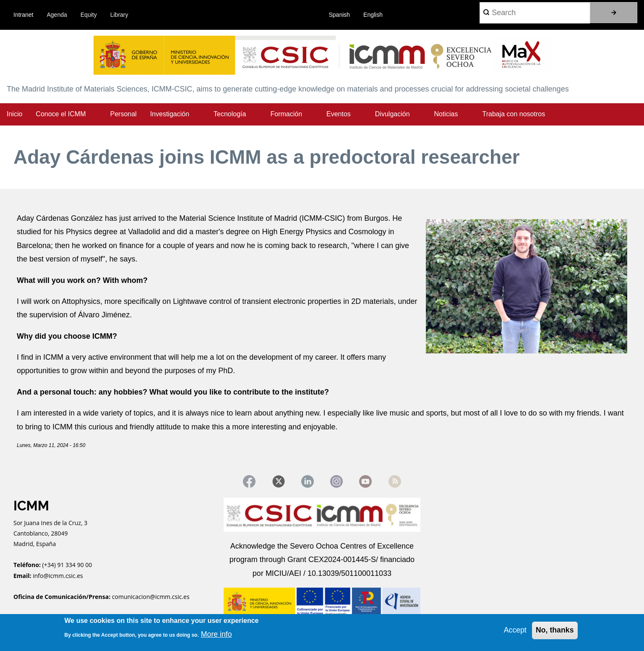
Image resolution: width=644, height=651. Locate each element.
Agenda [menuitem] (57, 15)
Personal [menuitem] (124, 114)
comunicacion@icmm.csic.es (151, 597)
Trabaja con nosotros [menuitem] (514, 114)
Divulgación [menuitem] (392, 114)
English (373, 15)
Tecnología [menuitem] (230, 114)
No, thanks (554, 630)
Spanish (340, 15)
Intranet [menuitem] (23, 15)
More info (217, 634)
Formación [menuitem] (286, 114)
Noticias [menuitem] (446, 114)
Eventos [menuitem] (339, 114)
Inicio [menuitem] (14, 114)
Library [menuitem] (119, 15)
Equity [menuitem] (89, 15)
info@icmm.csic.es (59, 576)
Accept (514, 630)
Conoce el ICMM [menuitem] (61, 114)
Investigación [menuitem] (170, 114)
